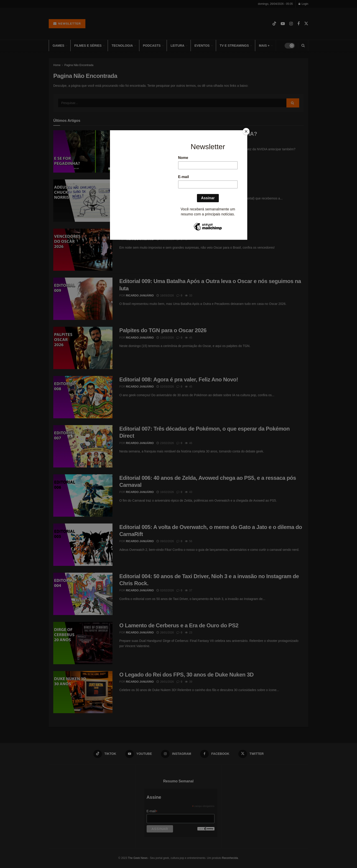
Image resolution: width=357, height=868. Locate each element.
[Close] (246, 131)
